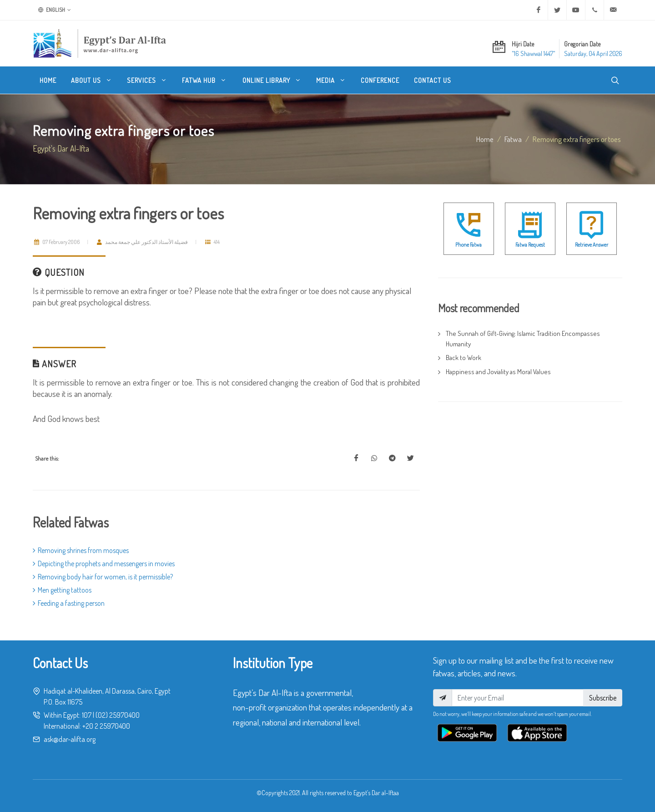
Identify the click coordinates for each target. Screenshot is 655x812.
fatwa (513, 139)
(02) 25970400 (118, 715)
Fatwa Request (530, 245)
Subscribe (603, 698)
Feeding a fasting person (69, 603)
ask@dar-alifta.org (70, 739)
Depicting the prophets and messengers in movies (104, 563)
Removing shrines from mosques (81, 550)
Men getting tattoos (62, 590)
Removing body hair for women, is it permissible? (103, 577)
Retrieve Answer (592, 245)
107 (87, 715)
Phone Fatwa (469, 245)
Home (485, 139)
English (55, 10)
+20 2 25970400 (106, 726)
